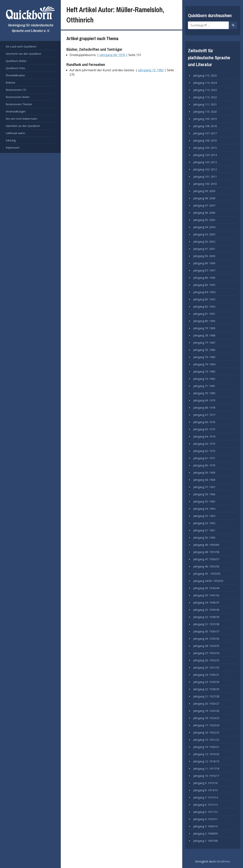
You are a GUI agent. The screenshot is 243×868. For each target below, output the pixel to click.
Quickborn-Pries (15, 68)
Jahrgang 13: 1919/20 (206, 754)
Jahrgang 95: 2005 (204, 220)
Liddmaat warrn (15, 133)
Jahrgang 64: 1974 (204, 436)
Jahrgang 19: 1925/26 (206, 711)
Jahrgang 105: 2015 (205, 148)
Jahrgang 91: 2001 (204, 249)
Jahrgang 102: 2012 (205, 169)
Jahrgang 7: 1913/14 (206, 797)
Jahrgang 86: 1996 (204, 278)
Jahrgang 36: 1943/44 (206, 588)
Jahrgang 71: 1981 (204, 386)
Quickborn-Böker (16, 61)
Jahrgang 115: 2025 (205, 76)
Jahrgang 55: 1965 (204, 501)
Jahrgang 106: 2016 (205, 140)
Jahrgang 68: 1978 (204, 408)
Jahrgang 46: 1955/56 (206, 566)
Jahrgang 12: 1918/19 (206, 761)
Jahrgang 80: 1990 (204, 321)
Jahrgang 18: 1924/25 (206, 718)
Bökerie (10, 83)
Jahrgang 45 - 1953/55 (207, 574)
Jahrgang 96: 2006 (204, 213)
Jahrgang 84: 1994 (204, 292)
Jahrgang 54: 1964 (204, 509)
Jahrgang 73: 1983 (204, 371)
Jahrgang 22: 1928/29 (206, 689)
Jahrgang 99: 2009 (204, 191)
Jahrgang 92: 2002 (204, 242)
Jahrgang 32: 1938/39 (206, 617)
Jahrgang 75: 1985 (204, 357)
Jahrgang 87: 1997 (204, 270)
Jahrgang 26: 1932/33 (206, 660)
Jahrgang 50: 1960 (204, 538)
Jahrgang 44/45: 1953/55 (208, 581)
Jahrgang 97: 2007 (204, 205)
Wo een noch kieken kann (21, 119)
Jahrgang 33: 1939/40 (206, 610)
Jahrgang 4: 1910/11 (206, 819)
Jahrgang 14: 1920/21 (206, 747)
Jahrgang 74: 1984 (204, 364)
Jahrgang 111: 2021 (205, 104)
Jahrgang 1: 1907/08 (206, 841)
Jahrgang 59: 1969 (204, 473)
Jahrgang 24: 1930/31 (206, 675)
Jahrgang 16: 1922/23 (206, 732)
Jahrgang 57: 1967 (204, 487)
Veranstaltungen (16, 111)
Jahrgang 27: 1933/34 (206, 653)
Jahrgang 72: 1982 (151, 70)
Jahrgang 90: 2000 (204, 256)
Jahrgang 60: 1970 (204, 465)
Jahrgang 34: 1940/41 (206, 603)
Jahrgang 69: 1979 (204, 400)
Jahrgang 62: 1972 (204, 451)
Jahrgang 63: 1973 (204, 444)
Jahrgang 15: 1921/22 (206, 740)
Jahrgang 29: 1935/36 (206, 639)
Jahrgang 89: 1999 (204, 263)
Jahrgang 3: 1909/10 (206, 826)
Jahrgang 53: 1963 (204, 516)
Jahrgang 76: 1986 (204, 350)
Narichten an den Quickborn (23, 126)
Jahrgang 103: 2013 (205, 162)
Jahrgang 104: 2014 (205, 155)
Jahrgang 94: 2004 (204, 227)
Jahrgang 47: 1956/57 (206, 559)
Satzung (11, 140)
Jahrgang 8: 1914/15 (206, 790)
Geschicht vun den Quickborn (24, 54)
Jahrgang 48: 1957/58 (206, 552)
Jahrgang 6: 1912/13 (206, 805)
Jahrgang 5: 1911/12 (206, 812)
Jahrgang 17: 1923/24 (206, 725)
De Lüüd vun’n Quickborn (21, 46)
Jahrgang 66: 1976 (112, 55)
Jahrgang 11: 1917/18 (206, 769)
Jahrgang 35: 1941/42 (206, 595)
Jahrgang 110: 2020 (205, 112)
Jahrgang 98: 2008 (204, 198)
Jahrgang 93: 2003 (204, 234)
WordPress (223, 861)
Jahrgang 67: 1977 (204, 415)
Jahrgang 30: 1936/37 (206, 631)
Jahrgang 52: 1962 (204, 523)
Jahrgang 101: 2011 (205, 177)
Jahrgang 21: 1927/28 (206, 696)
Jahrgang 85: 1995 (204, 285)
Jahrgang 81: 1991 (204, 314)
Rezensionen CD (16, 90)
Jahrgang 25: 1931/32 (206, 667)
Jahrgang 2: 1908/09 (206, 834)
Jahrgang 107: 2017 (205, 133)
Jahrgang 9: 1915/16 (206, 783)
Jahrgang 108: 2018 (205, 126)
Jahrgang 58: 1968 (204, 480)
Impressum (13, 148)
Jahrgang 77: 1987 (204, 343)
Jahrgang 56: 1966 (204, 494)
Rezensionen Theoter (19, 104)
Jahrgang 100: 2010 (205, 184)
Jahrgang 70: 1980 (204, 393)
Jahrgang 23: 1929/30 (206, 682)
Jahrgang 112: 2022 (205, 97)
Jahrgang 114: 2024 (205, 83)
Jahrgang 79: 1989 (204, 328)
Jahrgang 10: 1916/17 (206, 776)
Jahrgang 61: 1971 (204, 458)
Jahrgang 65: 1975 (204, 429)
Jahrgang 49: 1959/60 (206, 545)
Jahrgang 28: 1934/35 (206, 646)
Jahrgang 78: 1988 (204, 335)
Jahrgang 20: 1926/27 (206, 704)
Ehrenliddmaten (15, 75)
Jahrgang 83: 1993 (204, 299)
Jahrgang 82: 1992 (204, 307)
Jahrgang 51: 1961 (204, 530)
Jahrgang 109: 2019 (205, 119)
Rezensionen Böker (18, 97)
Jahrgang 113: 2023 (205, 90)
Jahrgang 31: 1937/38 (206, 624)
